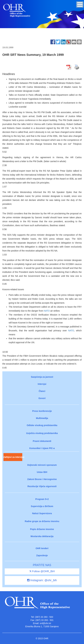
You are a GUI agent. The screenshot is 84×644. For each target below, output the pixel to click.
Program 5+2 (42, 499)
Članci (42, 391)
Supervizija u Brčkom (42, 506)
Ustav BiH (42, 472)
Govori (42, 398)
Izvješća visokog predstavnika (42, 433)
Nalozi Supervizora (42, 513)
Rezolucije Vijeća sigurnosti (42, 486)
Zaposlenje (42, 555)
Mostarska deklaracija (42, 536)
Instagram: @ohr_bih (42, 580)
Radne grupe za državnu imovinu (42, 521)
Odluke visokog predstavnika (42, 425)
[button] (80, 5)
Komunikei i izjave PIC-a (42, 448)
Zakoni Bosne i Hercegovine (42, 479)
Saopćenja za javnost (42, 377)
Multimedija (42, 418)
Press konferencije (42, 411)
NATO (47, 311)
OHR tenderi (42, 548)
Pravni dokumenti (42, 441)
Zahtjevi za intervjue (13, 457)
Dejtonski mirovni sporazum (42, 465)
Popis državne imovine (42, 529)
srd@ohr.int (45, 623)
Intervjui (42, 384)
